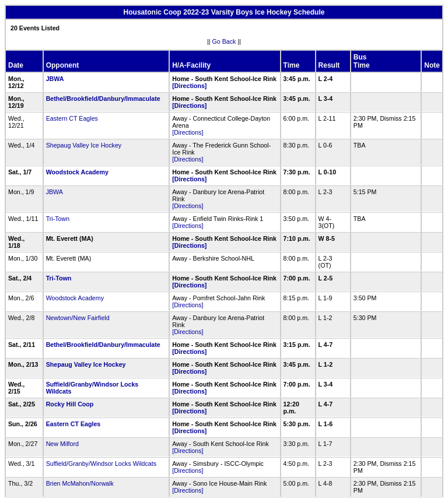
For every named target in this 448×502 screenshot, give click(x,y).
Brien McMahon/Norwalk (80, 483)
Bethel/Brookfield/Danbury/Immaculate (103, 99)
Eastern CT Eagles (72, 118)
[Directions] (189, 86)
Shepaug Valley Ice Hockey (84, 145)
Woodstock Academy (77, 172)
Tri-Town (59, 219)
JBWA (55, 79)
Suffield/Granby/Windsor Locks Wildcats (101, 464)
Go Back (224, 41)
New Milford (62, 444)
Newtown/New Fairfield (78, 318)
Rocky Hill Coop (70, 404)
